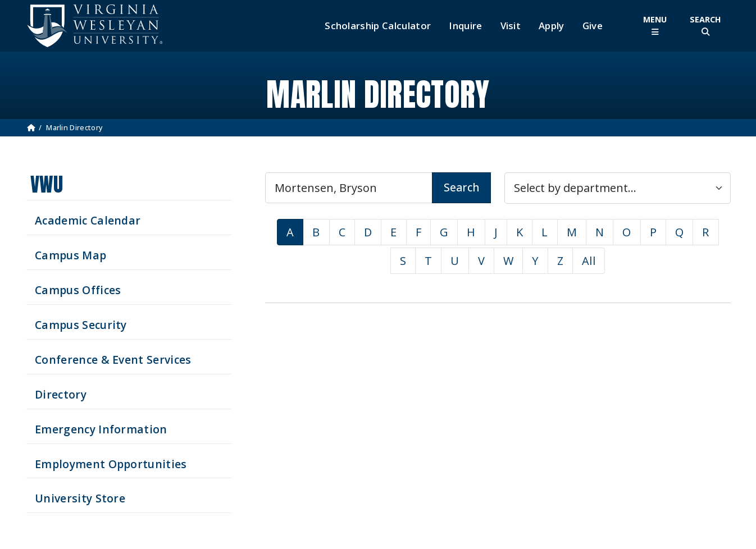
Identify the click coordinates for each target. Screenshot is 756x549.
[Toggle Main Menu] (655, 26)
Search (461, 187)
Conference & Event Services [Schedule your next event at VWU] (113, 360)
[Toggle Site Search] (705, 26)
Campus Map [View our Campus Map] (70, 255)
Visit (511, 26)
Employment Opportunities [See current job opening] (111, 464)
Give (593, 26)
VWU (47, 184)
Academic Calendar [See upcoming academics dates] (88, 220)
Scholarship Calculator (378, 26)
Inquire (465, 26)
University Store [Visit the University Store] (80, 498)
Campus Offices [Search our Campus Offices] (78, 290)
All (589, 261)
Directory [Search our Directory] (61, 394)
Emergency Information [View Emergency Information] (101, 429)
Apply (552, 26)
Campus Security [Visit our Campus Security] (81, 325)
